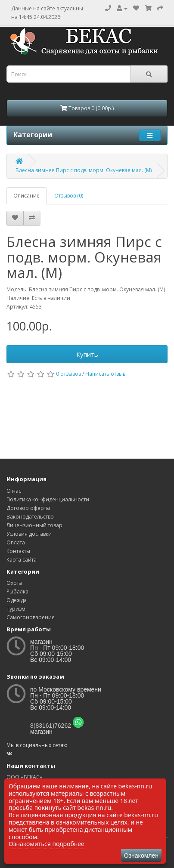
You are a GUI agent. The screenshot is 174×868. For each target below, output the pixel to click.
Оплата (16, 542)
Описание (26, 196)
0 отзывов (68, 374)
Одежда (17, 600)
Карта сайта (22, 560)
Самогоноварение (31, 617)
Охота (14, 583)
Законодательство (30, 517)
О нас (14, 491)
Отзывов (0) (69, 196)
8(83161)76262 (51, 726)
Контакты (18, 551)
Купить (87, 354)
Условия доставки (29, 534)
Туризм (16, 609)
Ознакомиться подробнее (47, 844)
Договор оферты (28, 508)
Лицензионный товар (34, 525)
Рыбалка (17, 592)
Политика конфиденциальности (48, 499)
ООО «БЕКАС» (24, 777)
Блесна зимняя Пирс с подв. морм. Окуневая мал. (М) (84, 170)
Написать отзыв (105, 374)
